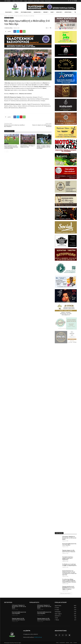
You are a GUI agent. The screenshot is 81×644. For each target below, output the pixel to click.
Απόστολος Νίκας (9, 28)
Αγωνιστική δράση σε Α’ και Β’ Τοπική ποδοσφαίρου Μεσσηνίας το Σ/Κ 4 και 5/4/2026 (11, 147)
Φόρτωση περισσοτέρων (66, 593)
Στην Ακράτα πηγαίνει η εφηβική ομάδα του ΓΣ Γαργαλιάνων (68, 558)
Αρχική (6, 16)
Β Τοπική (12, 18)
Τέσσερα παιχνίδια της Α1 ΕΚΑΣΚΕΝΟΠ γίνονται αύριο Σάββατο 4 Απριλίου (68, 588)
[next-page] (7, 151)
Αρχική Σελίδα (11, 16)
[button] (75, 12)
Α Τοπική (6, 144)
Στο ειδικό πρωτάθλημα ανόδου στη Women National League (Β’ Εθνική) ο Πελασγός (69, 581)
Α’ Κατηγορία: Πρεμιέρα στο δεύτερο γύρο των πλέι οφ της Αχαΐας (69, 538)
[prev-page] (5, 151)
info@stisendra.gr (38, 637)
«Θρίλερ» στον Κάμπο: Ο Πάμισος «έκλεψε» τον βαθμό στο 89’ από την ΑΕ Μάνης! (44, 147)
